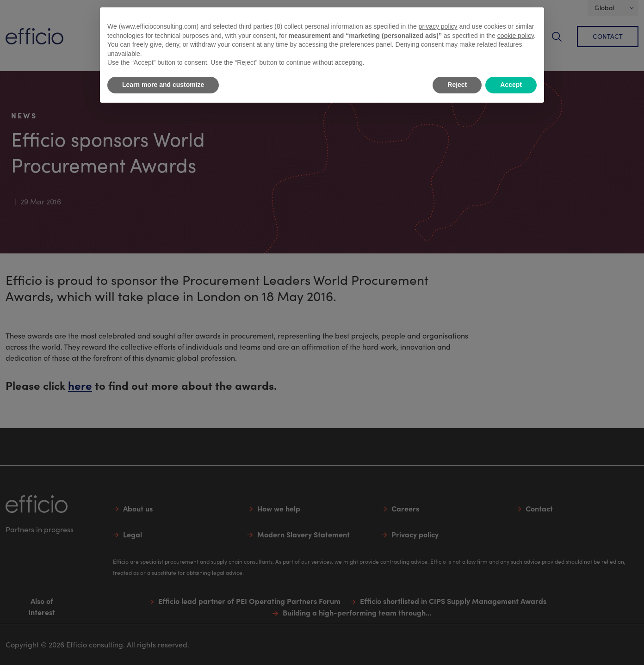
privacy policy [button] (438, 26)
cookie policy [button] (516, 36)
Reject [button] (457, 85)
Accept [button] (511, 85)
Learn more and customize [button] (163, 85)
